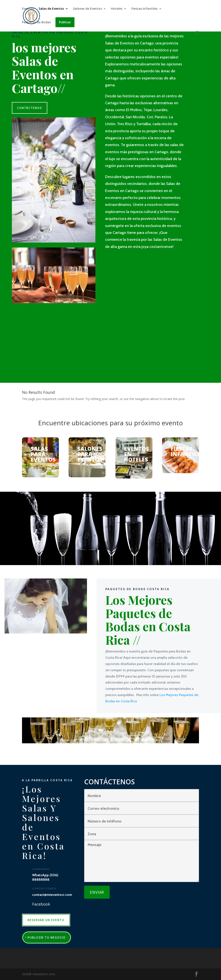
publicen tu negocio (47, 937)
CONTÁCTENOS (30, 108)
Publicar (65, 22)
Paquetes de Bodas (36, 22)
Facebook (41, 904)
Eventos (28, 9)
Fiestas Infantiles (144, 9)
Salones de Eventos (87, 9)
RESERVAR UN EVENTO (46, 920)
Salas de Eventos (51, 9)
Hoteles (117, 9)
